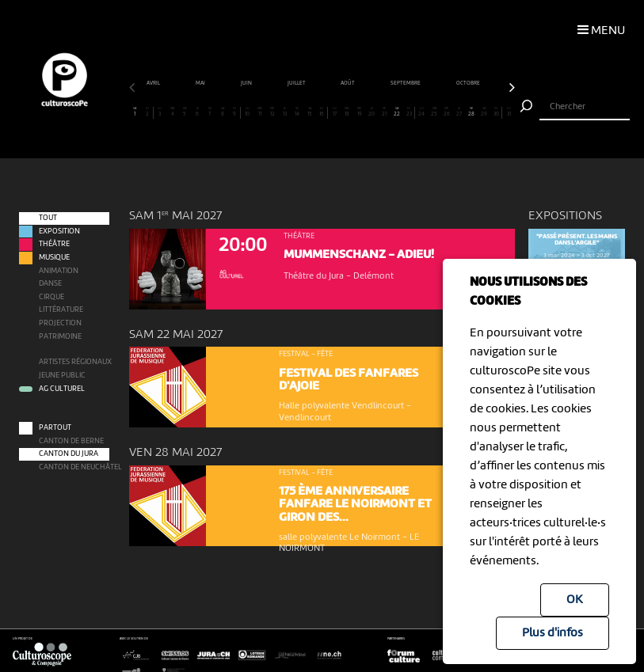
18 (347, 112)
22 (397, 112)
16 (322, 112)
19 (359, 112)
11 (259, 112)
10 (248, 112)
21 (385, 112)
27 (459, 112)
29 (484, 112)
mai (253, 83)
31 (509, 112)
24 (422, 112)
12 (272, 112)
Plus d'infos (553, 633)
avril (207, 83)
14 (297, 112)
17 (335, 112)
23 (409, 112)
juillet (349, 83)
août (401, 83)
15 (309, 112)
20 (372, 112)
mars (157, 83)
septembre (459, 83)
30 (496, 112)
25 (434, 112)
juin (299, 83)
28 (472, 112)
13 (285, 112)
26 (447, 112)
